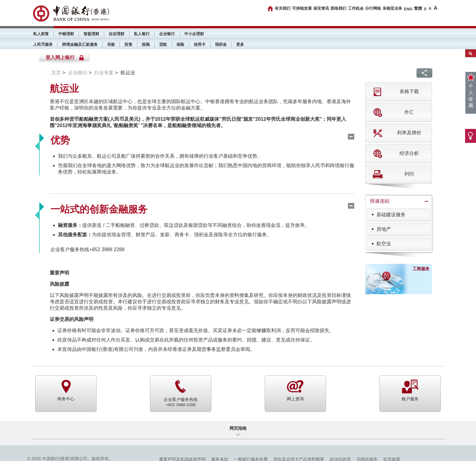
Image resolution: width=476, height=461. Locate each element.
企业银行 (167, 34)
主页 (56, 73)
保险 (180, 44)
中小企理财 (194, 34)
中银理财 (66, 34)
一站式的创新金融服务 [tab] (99, 209)
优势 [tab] (60, 140)
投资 (128, 44)
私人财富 (41, 34)
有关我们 (283, 8)
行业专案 (104, 73)
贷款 (163, 44)
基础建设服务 (391, 215)
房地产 (384, 229)
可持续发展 (302, 8)
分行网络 (373, 8)
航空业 (384, 244)
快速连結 (380, 201)
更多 (240, 44)
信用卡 (200, 44)
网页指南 (238, 428)
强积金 (221, 44)
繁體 (418, 8)
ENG (408, 9)
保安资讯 (321, 8)
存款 (111, 44)
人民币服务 (43, 44)
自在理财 (117, 34)
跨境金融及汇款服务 (80, 44)
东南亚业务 (392, 8)
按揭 (146, 44)
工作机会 (356, 8)
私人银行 (142, 34)
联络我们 (338, 8)
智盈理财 (91, 34)
